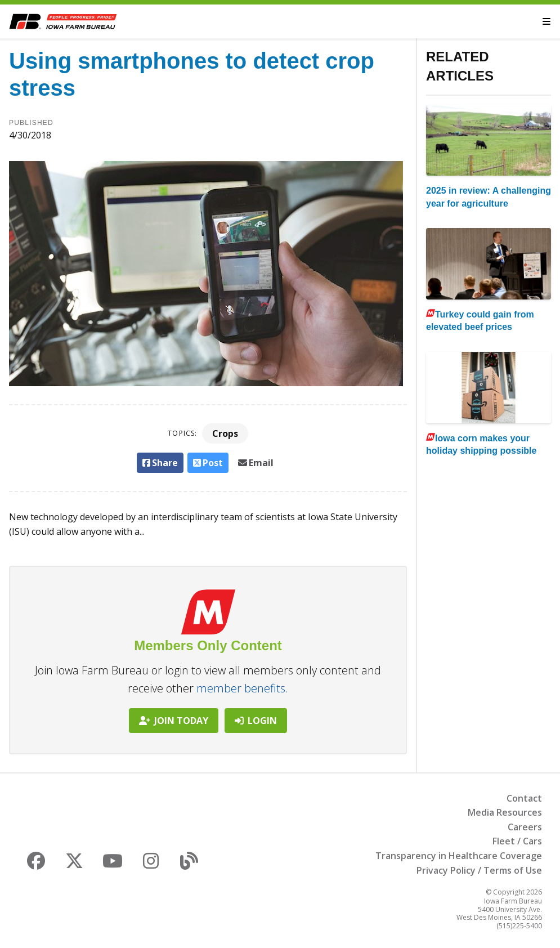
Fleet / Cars (517, 841)
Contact (524, 798)
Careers (525, 827)
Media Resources (505, 812)
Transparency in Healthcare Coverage (459, 856)
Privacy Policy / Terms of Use (479, 870)
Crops (225, 433)
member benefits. (242, 688)
